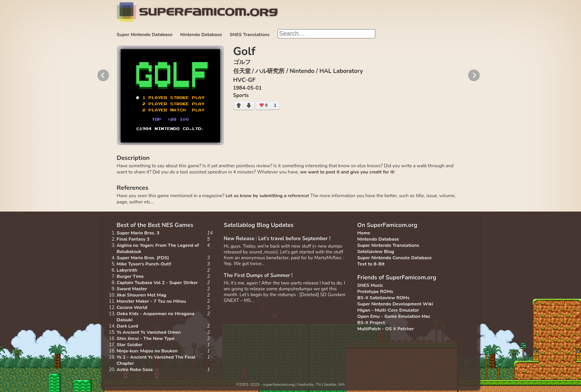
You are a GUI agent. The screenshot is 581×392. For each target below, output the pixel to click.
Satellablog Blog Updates (259, 225)
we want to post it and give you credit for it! (347, 172)
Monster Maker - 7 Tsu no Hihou (152, 301)
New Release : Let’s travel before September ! (277, 239)
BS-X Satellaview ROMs (384, 298)
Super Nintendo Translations (388, 245)
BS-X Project (371, 323)
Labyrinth (127, 270)
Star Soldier (130, 345)
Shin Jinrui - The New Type (146, 338)
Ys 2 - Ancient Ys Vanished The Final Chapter (156, 360)
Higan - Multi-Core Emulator (388, 310)
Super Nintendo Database (145, 35)
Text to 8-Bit (371, 264)
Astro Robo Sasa (135, 369)
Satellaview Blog (376, 252)
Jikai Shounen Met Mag (142, 295)
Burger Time (130, 276)
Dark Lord (128, 326)
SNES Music (370, 285)
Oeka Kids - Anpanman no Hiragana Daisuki (156, 317)
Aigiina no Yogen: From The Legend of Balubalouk (158, 248)
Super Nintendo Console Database (395, 258)
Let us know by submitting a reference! (267, 196)
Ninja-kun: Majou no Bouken (147, 351)
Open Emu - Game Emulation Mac (394, 316)
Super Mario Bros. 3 (138, 233)
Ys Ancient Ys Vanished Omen (149, 332)
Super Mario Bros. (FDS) (143, 258)
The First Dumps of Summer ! (258, 276)
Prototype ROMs (375, 291)
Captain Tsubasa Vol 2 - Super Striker (157, 283)
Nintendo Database (201, 35)
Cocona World (132, 307)
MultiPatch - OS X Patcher (386, 329)
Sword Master (132, 289)
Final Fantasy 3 (133, 239)
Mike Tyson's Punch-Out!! (144, 264)
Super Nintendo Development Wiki (395, 304)
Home (364, 233)
